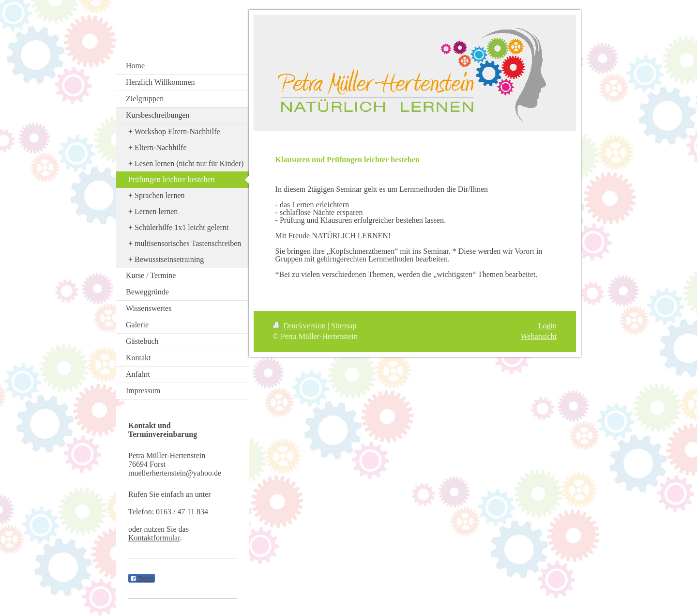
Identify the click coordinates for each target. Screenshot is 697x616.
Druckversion (300, 326)
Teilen (142, 579)
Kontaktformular (154, 538)
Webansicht (539, 336)
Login (547, 326)
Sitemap (344, 326)
